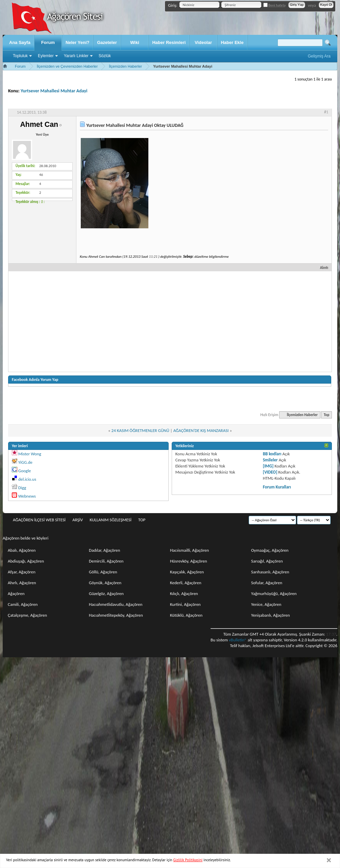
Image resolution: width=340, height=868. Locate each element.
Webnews (27, 496)
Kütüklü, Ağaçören (186, 615)
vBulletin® (238, 640)
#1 (326, 112)
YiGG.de (25, 462)
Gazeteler (107, 42)
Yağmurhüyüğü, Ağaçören (274, 593)
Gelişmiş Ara (319, 56)
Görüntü (318, 102)
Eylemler (46, 56)
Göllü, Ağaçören (103, 572)
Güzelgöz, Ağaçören (106, 593)
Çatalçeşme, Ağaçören (27, 615)
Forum (48, 42)
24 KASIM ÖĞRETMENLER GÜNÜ (140, 430)
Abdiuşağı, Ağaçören (26, 561)
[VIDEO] (270, 472)
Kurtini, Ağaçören (185, 604)
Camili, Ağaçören (23, 604)
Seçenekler (260, 102)
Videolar (203, 42)
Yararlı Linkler (76, 56)
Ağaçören (16, 593)
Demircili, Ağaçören (106, 561)
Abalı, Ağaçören (22, 550)
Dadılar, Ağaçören (104, 550)
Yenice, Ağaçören (266, 604)
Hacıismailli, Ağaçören (189, 550)
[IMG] (268, 466)
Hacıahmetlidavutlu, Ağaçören (116, 604)
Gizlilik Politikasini (188, 860)
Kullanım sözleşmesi (111, 520)
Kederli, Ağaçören (186, 583)
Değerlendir (290, 102)
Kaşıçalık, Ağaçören (187, 572)
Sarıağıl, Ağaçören (267, 561)
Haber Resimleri (169, 42)
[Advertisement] (170, 321)
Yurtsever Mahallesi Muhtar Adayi (54, 91)
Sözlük (105, 56)
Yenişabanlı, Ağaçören (271, 615)
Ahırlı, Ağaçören (22, 583)
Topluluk (20, 56)
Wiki (135, 42)
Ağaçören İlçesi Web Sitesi (39, 520)
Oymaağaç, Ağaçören (270, 550)
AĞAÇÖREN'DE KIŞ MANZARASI (201, 430)
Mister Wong (30, 454)
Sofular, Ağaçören (267, 583)
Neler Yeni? (78, 42)
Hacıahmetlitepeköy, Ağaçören (116, 615)
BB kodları (272, 454)
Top (326, 415)
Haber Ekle (232, 42)
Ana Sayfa (20, 42)
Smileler (270, 460)
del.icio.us (27, 479)
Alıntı (321, 268)
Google (25, 471)
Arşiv (78, 520)
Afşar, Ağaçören (22, 572)
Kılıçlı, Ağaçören (184, 593)
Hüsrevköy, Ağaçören (189, 561)
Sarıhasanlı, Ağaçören (270, 572)
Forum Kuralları (277, 487)
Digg (22, 488)
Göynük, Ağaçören (105, 583)
